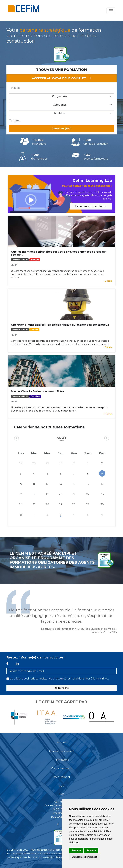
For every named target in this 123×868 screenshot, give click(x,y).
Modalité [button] (60, 113)
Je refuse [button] (91, 850)
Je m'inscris (62, 688)
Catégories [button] (60, 105)
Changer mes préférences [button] (84, 857)
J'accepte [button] (76, 850)
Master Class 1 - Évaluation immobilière (38, 391)
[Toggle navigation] (111, 11)
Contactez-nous (61, 768)
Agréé (17, 121)
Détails (108, 281)
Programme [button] (60, 96)
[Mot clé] (62, 88)
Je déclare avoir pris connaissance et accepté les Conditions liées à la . (59, 679)
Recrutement (61, 777)
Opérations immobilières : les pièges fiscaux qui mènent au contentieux (60, 325)
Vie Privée (102, 679)
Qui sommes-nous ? (62, 751)
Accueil (61, 743)
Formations (62, 760)
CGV (62, 786)
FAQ (62, 794)
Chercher (61, 129)
